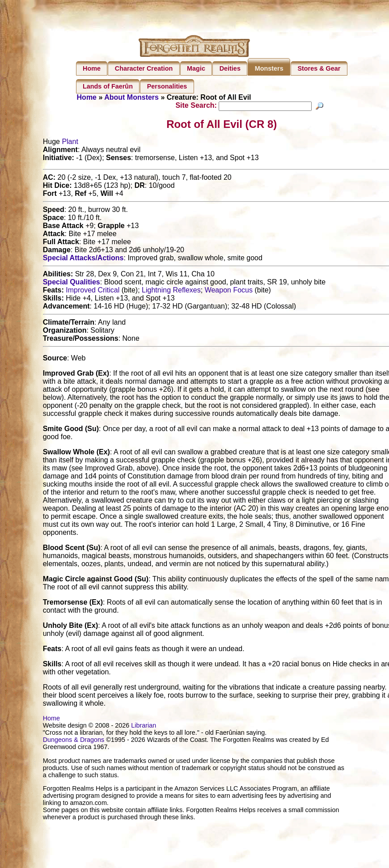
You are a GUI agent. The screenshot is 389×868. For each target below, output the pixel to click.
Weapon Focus (229, 291)
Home (92, 68)
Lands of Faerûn (108, 86)
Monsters (269, 68)
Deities (230, 68)
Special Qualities (72, 283)
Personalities (167, 86)
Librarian (144, 727)
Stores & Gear (319, 68)
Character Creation (144, 68)
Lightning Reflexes (171, 291)
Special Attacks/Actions (83, 259)
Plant (70, 143)
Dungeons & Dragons (74, 741)
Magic (196, 68)
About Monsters (131, 97)
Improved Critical (93, 291)
